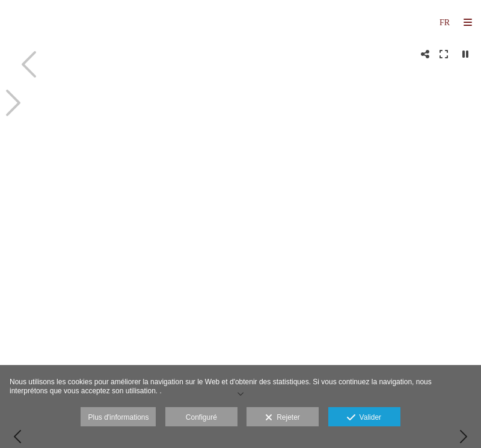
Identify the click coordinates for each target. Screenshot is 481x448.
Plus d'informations (118, 417)
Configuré (201, 417)
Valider (364, 418)
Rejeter (282, 418)
